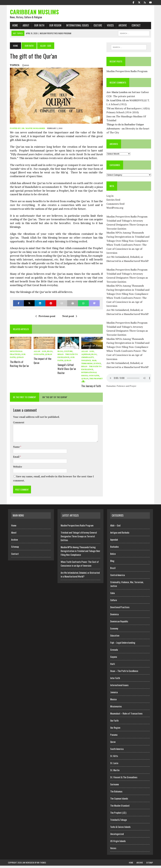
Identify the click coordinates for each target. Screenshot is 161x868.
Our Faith (37, 27)
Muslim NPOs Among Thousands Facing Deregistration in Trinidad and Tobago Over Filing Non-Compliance (130, 238)
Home (13, 27)
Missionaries (116, 709)
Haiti (113, 666)
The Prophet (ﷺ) (118, 815)
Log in (111, 197)
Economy (114, 631)
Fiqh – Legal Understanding (123, 645)
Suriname (115, 787)
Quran (24, 66)
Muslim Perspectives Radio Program (128, 72)
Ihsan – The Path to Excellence (124, 673)
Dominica (114, 617)
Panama (114, 737)
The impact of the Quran (41, 363)
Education (115, 638)
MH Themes (42, 865)
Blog (49, 354)
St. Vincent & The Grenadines (124, 779)
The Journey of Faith (91, 388)
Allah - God (39, 354)
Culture (96, 27)
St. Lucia (114, 765)
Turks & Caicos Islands (120, 829)
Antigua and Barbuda (120, 535)
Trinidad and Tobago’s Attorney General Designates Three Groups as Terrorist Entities (128, 226)
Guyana (114, 659)
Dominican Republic (119, 624)
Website (16, 469)
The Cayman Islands (119, 801)
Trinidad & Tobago (119, 822)
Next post (69, 319)
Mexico (113, 702)
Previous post (45, 319)
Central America (118, 577)
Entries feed (114, 201)
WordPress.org (115, 209)
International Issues (76, 27)
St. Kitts (114, 758)
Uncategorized (117, 836)
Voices (108, 27)
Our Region (53, 27)
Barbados (114, 549)
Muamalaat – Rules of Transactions (126, 716)
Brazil (113, 570)
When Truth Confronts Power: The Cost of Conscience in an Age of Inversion (127, 250)
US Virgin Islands (118, 843)
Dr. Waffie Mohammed (32, 131)
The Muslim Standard (120, 808)
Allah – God (115, 528)
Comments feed (116, 205)
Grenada (114, 652)
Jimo (110, 118)
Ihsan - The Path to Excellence (68, 357)
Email (15, 459)
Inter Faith (115, 680)
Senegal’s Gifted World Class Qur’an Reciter (66, 371)
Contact (134, 27)
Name (15, 449)
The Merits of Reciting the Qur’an (17, 366)
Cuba (112, 595)
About (24, 27)
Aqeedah (86, 357)
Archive (121, 27)
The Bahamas (116, 794)
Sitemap (15, 549)
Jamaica (114, 694)
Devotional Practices (120, 609)
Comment (17, 425)
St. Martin (115, 772)
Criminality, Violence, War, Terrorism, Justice (91, 363)
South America (117, 751)
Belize (113, 556)
